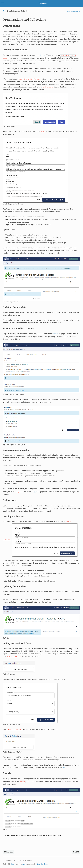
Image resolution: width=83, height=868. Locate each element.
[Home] (4, 11)
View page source (73, 11)
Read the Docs (42, 864)
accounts (56, 334)
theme (24, 864)
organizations (41, 55)
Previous (8, 852)
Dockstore (43, 3)
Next (76, 852)
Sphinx (13, 864)
